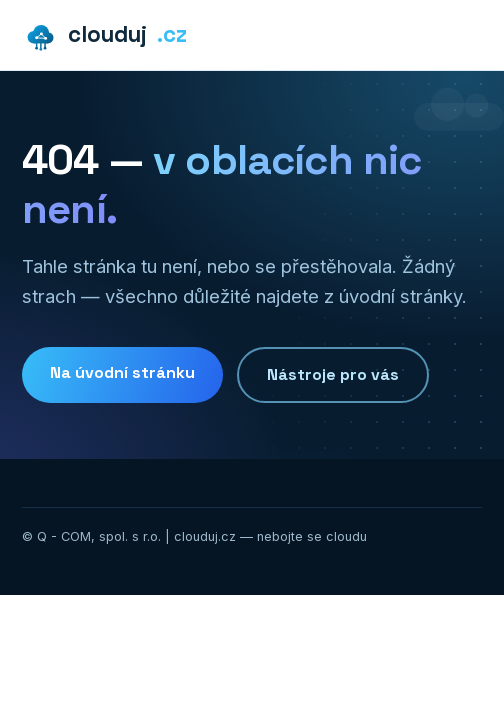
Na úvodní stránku (122, 372)
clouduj (104, 35)
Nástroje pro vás (333, 374)
